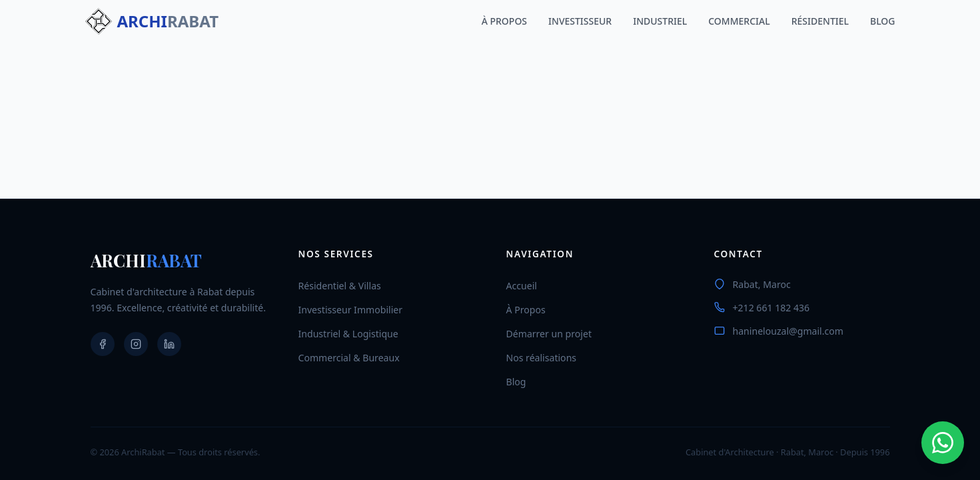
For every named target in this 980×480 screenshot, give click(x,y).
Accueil (522, 286)
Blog (516, 382)
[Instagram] (136, 344)
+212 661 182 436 (771, 308)
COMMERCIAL (739, 21)
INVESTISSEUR (580, 21)
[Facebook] (103, 344)
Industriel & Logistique (348, 334)
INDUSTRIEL (660, 21)
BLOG (883, 21)
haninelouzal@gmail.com (788, 331)
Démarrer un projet (549, 334)
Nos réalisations (542, 358)
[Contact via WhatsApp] (943, 443)
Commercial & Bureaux (349, 358)
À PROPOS (504, 21)
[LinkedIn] (169, 344)
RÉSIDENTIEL (820, 21)
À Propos (526, 310)
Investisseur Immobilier (351, 310)
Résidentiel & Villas (340, 286)
